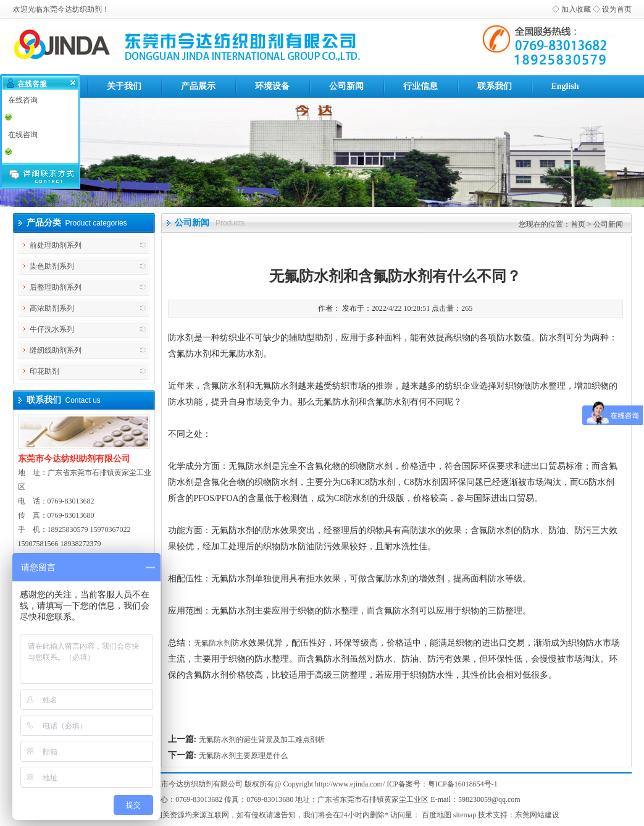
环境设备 (272, 86)
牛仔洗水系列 (52, 329)
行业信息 (420, 86)
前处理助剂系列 (56, 245)
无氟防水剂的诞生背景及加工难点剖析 (262, 740)
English (565, 86)
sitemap (465, 815)
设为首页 (617, 9)
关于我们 (124, 86)
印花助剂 (44, 371)
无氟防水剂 (212, 643)
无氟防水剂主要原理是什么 (243, 756)
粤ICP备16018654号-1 (463, 784)
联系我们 (495, 86)
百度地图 (437, 815)
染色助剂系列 (52, 266)
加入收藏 (576, 9)
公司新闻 (346, 86)
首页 (578, 224)
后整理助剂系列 (56, 287)
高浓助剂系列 (52, 308)
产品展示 (198, 86)
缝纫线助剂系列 (56, 350)
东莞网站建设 (537, 815)
